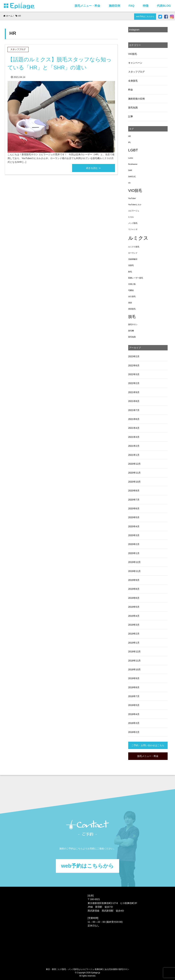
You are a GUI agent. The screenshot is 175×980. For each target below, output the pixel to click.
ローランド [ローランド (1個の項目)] (133, 253)
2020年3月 (134, 535)
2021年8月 (134, 401)
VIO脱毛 (133, 54)
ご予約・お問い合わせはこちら (148, 745)
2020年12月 (135, 464)
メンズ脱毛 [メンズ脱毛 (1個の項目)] (133, 223)
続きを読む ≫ (94, 168)
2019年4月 (134, 616)
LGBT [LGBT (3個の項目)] (133, 150)
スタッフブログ (136, 72)
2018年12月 (135, 652)
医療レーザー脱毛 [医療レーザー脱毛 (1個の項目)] (136, 278)
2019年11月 (135, 571)
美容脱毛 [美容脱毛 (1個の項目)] (132, 309)
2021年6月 (134, 419)
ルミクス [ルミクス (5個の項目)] (138, 238)
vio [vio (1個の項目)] (129, 183)
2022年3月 (134, 374)
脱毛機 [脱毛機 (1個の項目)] (131, 331)
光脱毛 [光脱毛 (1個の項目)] (131, 265)
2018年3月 (134, 723)
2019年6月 (134, 598)
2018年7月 (134, 696)
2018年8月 (134, 687)
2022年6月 (134, 365)
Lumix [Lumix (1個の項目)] (131, 158)
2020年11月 (135, 473)
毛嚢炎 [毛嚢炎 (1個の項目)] (131, 290)
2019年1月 (134, 643)
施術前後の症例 (136, 99)
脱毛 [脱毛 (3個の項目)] (132, 317)
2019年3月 (134, 625)
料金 (131, 90)
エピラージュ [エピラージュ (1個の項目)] (134, 211)
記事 (131, 116)
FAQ (132, 6)
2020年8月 (134, 491)
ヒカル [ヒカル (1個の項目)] (131, 217)
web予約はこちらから (145, 16)
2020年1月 (134, 553)
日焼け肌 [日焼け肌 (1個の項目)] (132, 284)
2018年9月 (134, 678)
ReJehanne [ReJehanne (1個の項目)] (133, 164)
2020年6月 (134, 509)
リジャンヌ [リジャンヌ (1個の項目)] (133, 229)
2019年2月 (134, 634)
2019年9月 (134, 580)
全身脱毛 (133, 81)
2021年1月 (134, 455)
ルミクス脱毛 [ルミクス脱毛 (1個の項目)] (134, 247)
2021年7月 (134, 410)
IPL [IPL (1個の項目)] (130, 142)
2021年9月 (134, 392)
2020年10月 (135, 482)
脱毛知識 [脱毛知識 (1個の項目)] (132, 337)
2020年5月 (134, 517)
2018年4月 (134, 714)
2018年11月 (135, 661)
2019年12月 (135, 562)
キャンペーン (135, 63)
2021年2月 (134, 446)
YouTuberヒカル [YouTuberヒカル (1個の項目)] (135, 205)
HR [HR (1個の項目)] (129, 136)
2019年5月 (134, 607)
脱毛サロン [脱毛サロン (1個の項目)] (133, 324)
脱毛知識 (133, 108)
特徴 (146, 6)
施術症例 (114, 6)
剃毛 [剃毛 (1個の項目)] (130, 272)
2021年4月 (134, 428)
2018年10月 (135, 669)
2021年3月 (134, 437)
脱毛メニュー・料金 (87, 6)
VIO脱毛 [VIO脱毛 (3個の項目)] (135, 191)
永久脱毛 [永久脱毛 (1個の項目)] (132, 296)
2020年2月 (134, 544)
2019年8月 (134, 589)
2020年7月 (134, 500)
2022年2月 (134, 383)
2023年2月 (134, 356)
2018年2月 (134, 732)
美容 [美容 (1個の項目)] (130, 303)
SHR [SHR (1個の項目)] (130, 170)
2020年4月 (134, 526)
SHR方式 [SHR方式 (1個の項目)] (132, 177)
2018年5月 (134, 705)
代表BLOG (164, 6)
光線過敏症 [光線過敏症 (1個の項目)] (133, 259)
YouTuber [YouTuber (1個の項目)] (132, 198)
